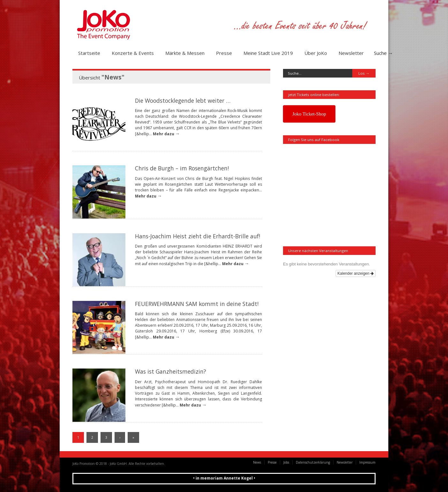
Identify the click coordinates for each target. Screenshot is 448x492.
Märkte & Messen (185, 53)
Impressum (367, 462)
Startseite (89, 53)
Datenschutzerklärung (313, 462)
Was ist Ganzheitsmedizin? (171, 371)
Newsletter (351, 53)
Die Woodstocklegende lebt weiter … (183, 101)
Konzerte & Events (133, 53)
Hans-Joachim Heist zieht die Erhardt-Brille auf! (198, 236)
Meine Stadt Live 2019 (268, 53)
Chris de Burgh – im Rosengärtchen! (182, 168)
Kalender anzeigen (356, 273)
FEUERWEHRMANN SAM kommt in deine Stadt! (197, 304)
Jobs (286, 462)
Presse (224, 53)
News (257, 462)
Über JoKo (316, 53)
